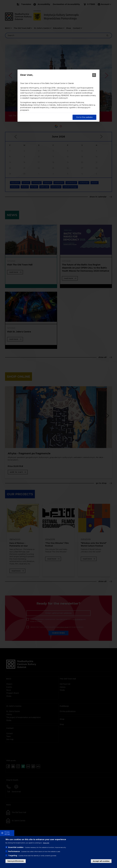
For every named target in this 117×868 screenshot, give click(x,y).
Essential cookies (16, 847)
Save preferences (16, 861)
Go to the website (84, 117)
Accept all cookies (101, 861)
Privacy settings (7, 833)
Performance (14, 851)
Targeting (13, 856)
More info (46, 843)
